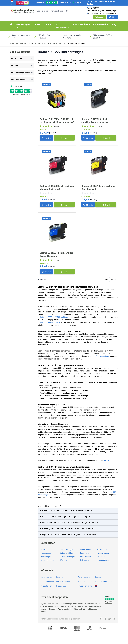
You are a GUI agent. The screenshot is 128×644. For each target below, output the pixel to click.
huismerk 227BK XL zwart (50, 322)
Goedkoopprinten (102, 356)
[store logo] (22, 11)
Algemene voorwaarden (104, 581)
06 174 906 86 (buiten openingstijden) (103, 11)
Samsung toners (103, 550)
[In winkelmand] (64, 138)
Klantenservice (46, 577)
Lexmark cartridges (67, 557)
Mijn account (92, 1)
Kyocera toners (103, 553)
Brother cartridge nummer (53, 43)
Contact (90, 4)
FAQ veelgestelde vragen (66, 581)
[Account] (99, 17)
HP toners (63, 560)
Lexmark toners (103, 560)
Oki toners (101, 557)
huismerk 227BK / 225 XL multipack (54, 317)
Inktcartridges (21, 43)
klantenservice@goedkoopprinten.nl (102, 13)
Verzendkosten (46, 586)
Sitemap (81, 581)
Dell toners (84, 560)
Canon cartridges (47, 560)
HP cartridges (46, 557)
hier (100, 71)
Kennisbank (61, 586)
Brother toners (86, 557)
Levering (60, 577)
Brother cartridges (66, 553)
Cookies (98, 577)
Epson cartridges (66, 550)
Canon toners (85, 550)
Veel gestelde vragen (107, 1)
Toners (43, 550)
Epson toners (85, 553)
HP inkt (107, 460)
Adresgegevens (84, 577)
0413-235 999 (94, 8)
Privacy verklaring (85, 586)
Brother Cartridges (35, 43)
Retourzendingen (47, 581)
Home (12, 43)
